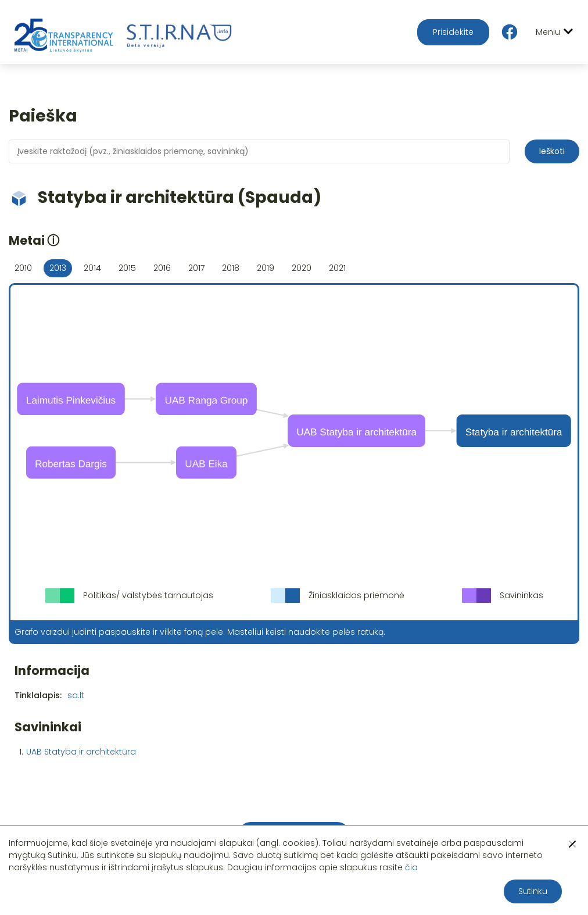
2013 (58, 268)
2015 (127, 268)
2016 (162, 268)
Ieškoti (552, 151)
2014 (92, 268)
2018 (231, 268)
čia (411, 867)
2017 (196, 268)
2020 (302, 268)
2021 (337, 268)
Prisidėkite (453, 32)
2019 (266, 268)
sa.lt (76, 695)
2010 (23, 268)
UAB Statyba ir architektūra (81, 752)
